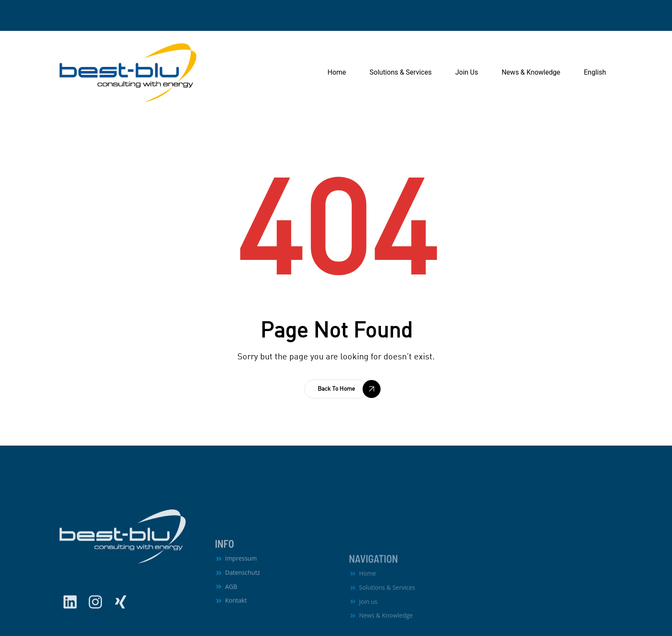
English (595, 72)
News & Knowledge (531, 72)
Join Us (466, 72)
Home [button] (337, 72)
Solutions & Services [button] (400, 72)
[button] (336, 389)
